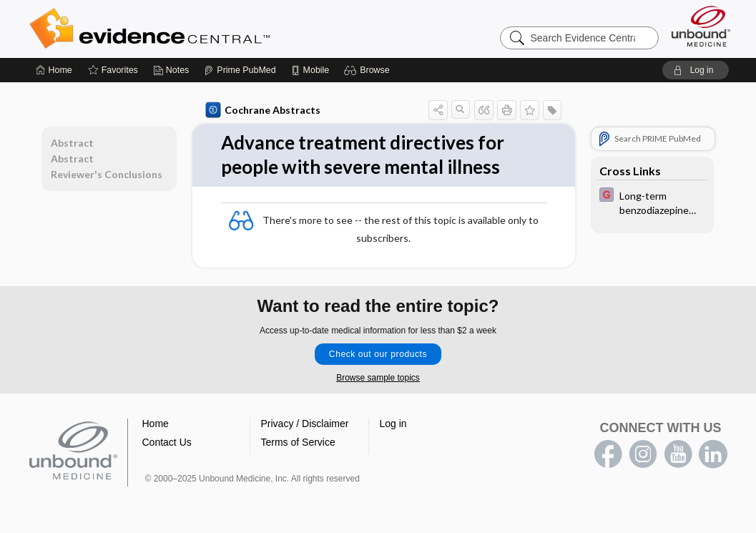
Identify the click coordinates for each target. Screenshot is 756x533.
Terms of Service (298, 442)
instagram (643, 454)
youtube (678, 454)
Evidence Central (207, 29)
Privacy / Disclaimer (305, 424)
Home (156, 424)
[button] (369, 70)
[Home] (54, 70)
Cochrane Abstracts (263, 110)
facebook (608, 454)
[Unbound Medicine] (701, 26)
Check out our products (378, 354)
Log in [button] (393, 424)
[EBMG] (652, 202)
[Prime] (240, 70)
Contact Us (167, 442)
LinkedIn (713, 454)
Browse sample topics (378, 378)
